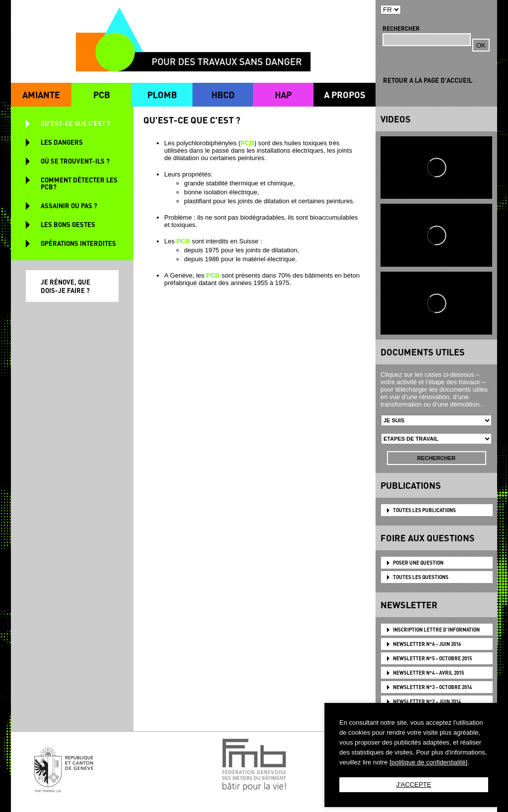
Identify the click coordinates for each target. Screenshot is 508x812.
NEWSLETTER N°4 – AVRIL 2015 (428, 673)
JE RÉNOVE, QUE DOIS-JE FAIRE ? (65, 286)
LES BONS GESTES (68, 224)
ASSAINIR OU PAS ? (69, 205)
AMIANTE (41, 94)
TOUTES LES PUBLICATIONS (424, 510)
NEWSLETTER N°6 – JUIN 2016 (427, 644)
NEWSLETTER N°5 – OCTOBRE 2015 (432, 658)
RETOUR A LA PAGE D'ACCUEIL (428, 80)
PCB (102, 94)
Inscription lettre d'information (436, 630)
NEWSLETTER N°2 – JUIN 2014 (427, 701)
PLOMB (162, 94)
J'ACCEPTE (414, 784)
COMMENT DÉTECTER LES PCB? (79, 183)
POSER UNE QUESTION (418, 563)
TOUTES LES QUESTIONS (421, 577)
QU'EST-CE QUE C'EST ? (75, 123)
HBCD (223, 94)
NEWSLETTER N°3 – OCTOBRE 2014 (432, 687)
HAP (283, 94)
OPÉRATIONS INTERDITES (78, 243)
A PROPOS (345, 94)
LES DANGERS (62, 142)
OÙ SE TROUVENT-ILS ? (75, 161)
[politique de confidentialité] (428, 762)
